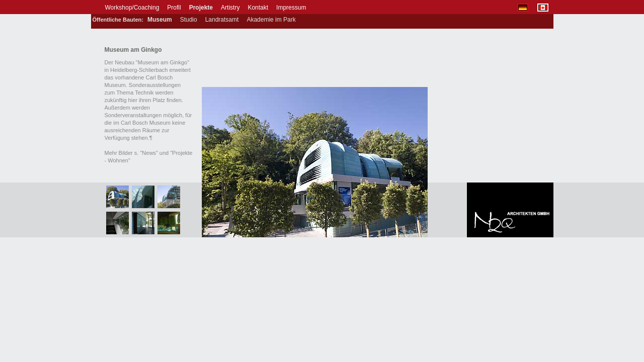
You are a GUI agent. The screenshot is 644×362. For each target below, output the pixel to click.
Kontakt (258, 8)
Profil (174, 8)
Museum (160, 20)
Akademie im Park (271, 20)
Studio (189, 20)
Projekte (201, 8)
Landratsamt (222, 20)
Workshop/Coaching (132, 8)
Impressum (291, 8)
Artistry (230, 8)
